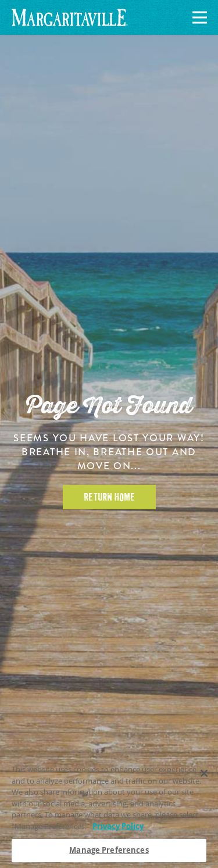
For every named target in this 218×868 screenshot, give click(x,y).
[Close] (204, 773)
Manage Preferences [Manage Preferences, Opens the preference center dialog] (109, 851)
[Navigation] (198, 18)
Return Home (109, 497)
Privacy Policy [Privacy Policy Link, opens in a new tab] (118, 826)
